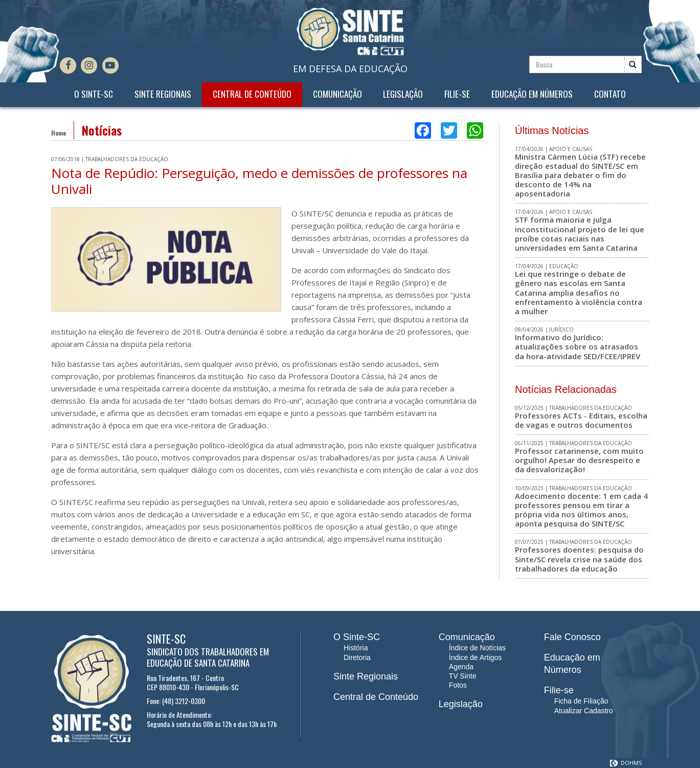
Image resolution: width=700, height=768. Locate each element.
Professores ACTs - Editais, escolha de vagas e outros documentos (581, 420)
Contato (610, 94)
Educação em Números (532, 94)
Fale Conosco (572, 637)
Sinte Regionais (163, 94)
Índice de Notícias (477, 648)
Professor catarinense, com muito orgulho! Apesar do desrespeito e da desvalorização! (579, 460)
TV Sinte (463, 676)
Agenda (461, 667)
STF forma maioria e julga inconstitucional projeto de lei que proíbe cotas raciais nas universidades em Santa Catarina (580, 234)
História (356, 648)
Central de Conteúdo (252, 94)
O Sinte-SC (94, 94)
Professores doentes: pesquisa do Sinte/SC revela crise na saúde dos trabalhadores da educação (579, 559)
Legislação (403, 94)
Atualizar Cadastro (584, 711)
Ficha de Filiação (581, 701)
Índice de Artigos (476, 657)
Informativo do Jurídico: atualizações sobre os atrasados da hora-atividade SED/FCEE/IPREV (578, 346)
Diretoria (357, 657)
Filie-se (457, 94)
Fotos (458, 685)
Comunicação (337, 94)
